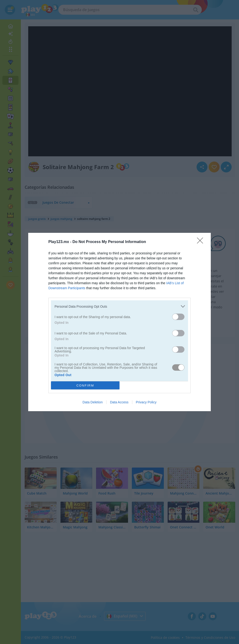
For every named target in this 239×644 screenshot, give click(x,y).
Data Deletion (93, 402)
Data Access (119, 402)
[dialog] (119, 322)
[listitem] (119, 306)
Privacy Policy (146, 402)
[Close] (202, 242)
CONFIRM (85, 385)
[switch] (178, 317)
